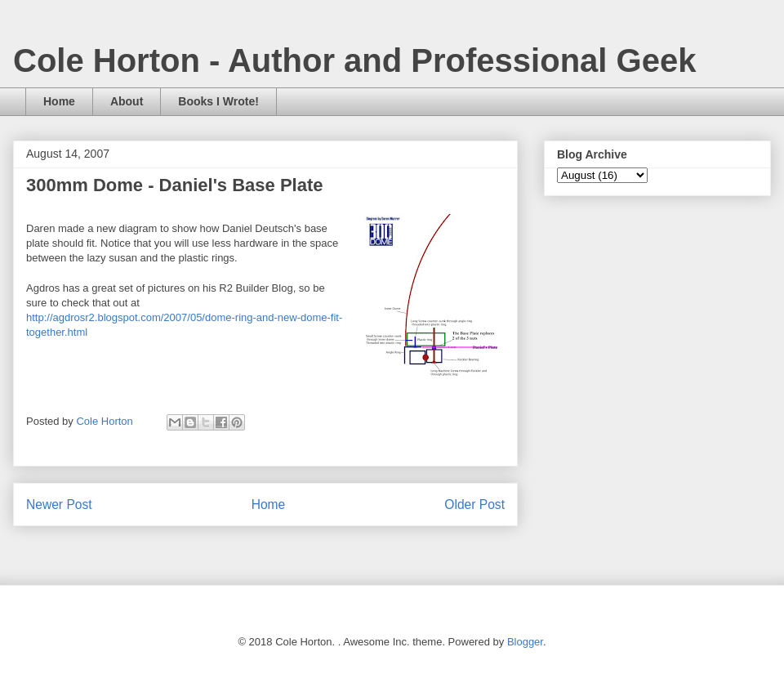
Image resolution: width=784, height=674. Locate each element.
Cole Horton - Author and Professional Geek (354, 60)
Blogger (525, 642)
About (127, 101)
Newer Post (59, 504)
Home (59, 101)
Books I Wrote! (218, 101)
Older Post (474, 504)
